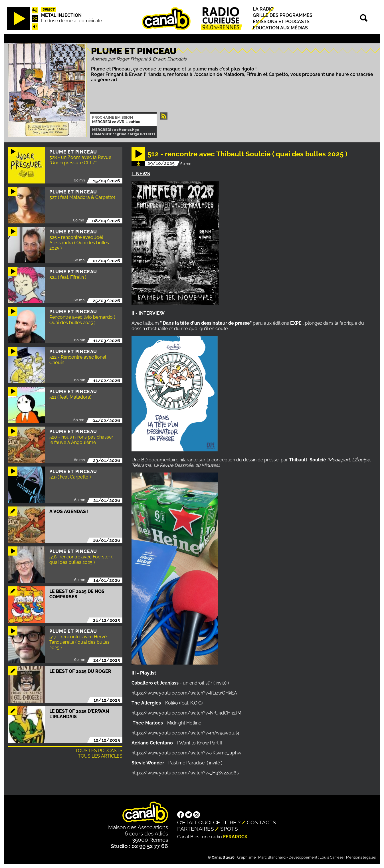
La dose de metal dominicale (71, 21)
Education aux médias (280, 28)
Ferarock (235, 837)
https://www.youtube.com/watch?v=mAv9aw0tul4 (185, 733)
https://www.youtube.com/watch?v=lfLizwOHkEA (184, 693)
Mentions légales (361, 857)
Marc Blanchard (272, 857)
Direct (49, 9)
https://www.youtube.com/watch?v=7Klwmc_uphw (186, 753)
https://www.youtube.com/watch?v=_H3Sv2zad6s (185, 773)
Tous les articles (100, 756)
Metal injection (61, 15)
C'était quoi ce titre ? (209, 822)
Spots (229, 829)
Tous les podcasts (99, 751)
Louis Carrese (332, 857)
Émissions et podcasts (281, 22)
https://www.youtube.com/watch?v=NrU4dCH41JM (186, 713)
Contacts (261, 822)
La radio (263, 9)
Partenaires (196, 829)
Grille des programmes (283, 15)
